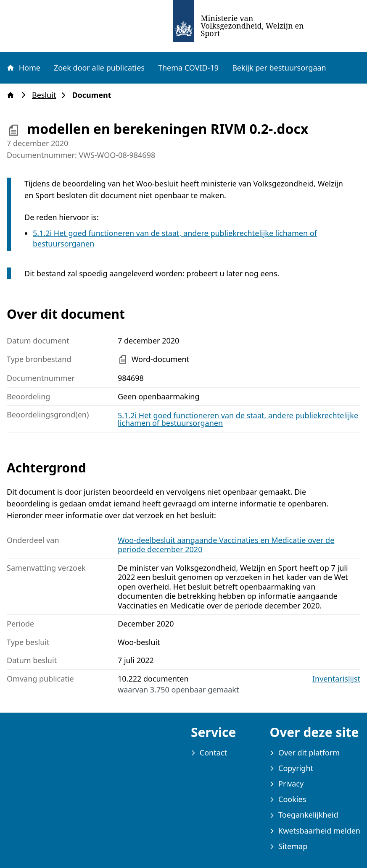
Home (23, 68)
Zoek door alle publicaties (99, 68)
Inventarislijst (336, 679)
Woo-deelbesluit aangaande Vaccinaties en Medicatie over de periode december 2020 (226, 545)
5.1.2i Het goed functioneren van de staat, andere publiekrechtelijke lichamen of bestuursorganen (238, 419)
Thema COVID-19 (188, 68)
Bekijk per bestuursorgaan (279, 68)
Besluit (46, 95)
